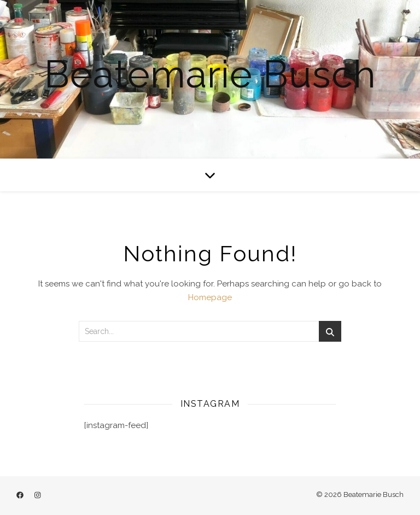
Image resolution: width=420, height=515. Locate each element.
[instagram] (37, 496)
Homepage (210, 297)
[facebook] (21, 496)
